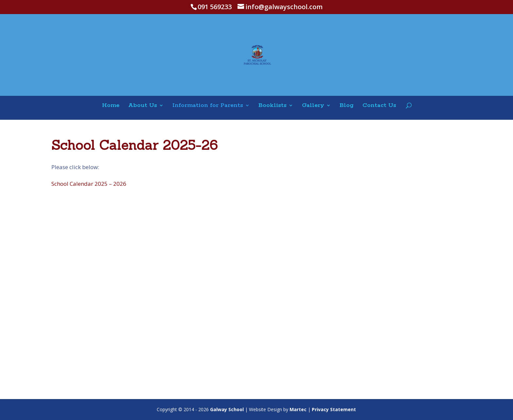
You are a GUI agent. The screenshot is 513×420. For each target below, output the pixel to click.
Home (111, 106)
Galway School (227, 409)
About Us (143, 106)
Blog (347, 106)
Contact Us (379, 106)
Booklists (273, 106)
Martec (298, 409)
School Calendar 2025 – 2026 (89, 184)
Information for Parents (208, 106)
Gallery (313, 106)
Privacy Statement (334, 409)
